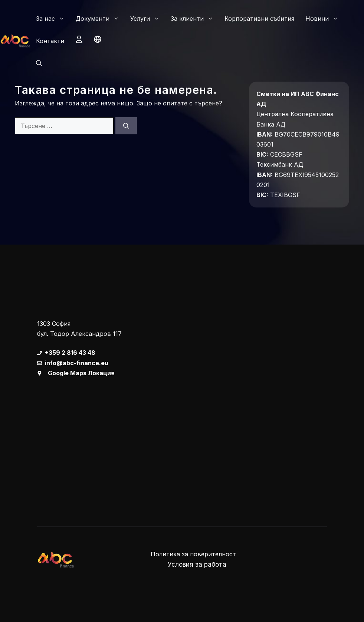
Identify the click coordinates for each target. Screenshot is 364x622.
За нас (53, 19)
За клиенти (195, 19)
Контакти (50, 41)
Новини (325, 19)
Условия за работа (197, 564)
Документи (100, 19)
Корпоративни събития (259, 19)
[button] (39, 63)
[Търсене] (126, 126)
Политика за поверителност (193, 554)
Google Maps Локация (81, 373)
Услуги (148, 19)
